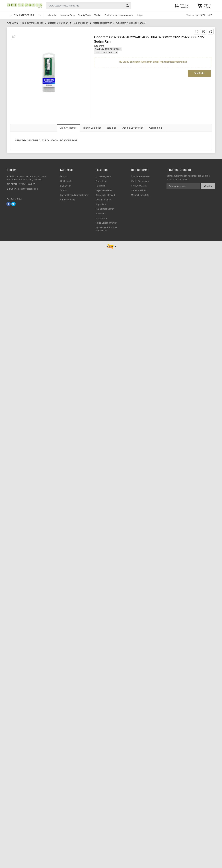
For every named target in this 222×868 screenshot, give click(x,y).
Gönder (208, 186)
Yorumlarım (101, 218)
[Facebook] (8, 204)
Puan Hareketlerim (105, 209)
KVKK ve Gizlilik (139, 186)
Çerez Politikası (139, 190)
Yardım (98, 15)
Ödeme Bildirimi (103, 200)
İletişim (140, 15)
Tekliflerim (101, 186)
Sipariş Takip (84, 15)
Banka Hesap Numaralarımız (119, 15)
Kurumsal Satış (67, 15)
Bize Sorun (66, 186)
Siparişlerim (101, 181)
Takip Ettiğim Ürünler (106, 223)
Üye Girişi (184, 5)
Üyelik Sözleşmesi (140, 181)
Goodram (99, 46)
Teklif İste (199, 73)
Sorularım (100, 214)
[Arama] (127, 6)
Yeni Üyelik (185, 7)
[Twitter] (13, 204)
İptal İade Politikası (140, 177)
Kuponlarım (101, 204)
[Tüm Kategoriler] (25, 15)
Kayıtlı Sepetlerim (104, 190)
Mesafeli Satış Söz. (140, 195)
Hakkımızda (66, 181)
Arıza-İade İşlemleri (105, 195)
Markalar (52, 15)
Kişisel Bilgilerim (103, 177)
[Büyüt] (13, 37)
